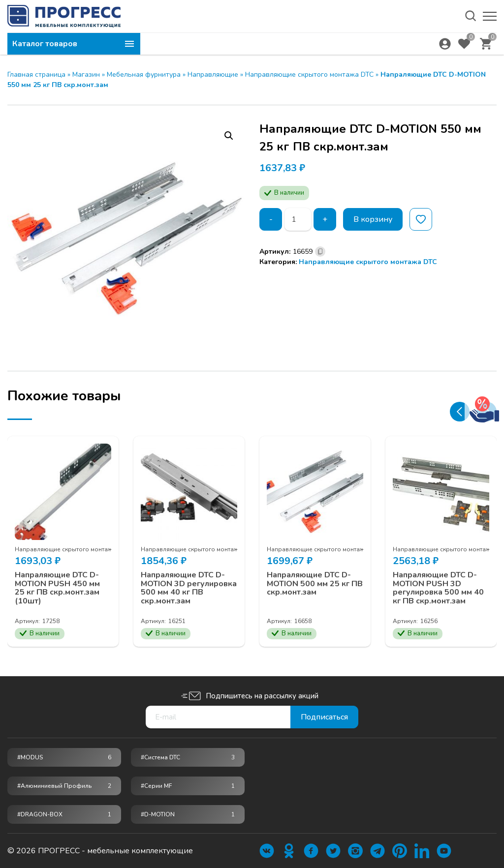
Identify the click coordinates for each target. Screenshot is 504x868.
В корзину (373, 219)
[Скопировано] (320, 252)
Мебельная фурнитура (144, 75)
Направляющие (213, 75)
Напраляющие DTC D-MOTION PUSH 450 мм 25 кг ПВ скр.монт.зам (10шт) (57, 588)
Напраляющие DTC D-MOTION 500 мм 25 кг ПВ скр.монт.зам (315, 584)
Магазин (86, 75)
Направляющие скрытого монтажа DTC (309, 75)
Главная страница (36, 75)
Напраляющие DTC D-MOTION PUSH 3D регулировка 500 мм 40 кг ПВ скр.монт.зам (438, 588)
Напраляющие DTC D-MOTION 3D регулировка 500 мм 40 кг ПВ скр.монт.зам (189, 588)
